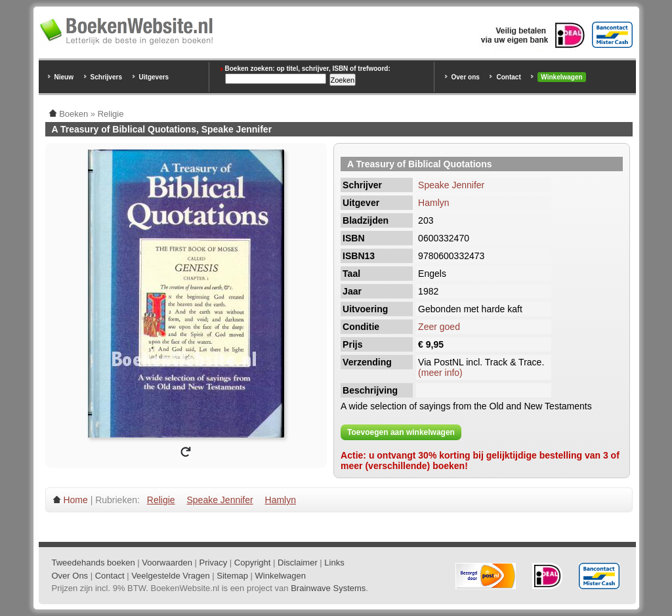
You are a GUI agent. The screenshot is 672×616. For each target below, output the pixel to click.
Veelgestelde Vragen (171, 576)
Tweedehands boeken (94, 563)
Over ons (466, 77)
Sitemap (232, 576)
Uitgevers (154, 77)
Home (75, 500)
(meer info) (440, 373)
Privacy (214, 563)
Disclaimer (298, 563)
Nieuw (64, 77)
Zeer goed (439, 327)
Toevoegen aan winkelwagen (401, 432)
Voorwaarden (167, 563)
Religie (161, 500)
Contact (508, 77)
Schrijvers (106, 77)
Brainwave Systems (328, 588)
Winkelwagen (561, 77)
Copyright (253, 563)
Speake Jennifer (451, 185)
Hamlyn (433, 203)
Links (334, 563)
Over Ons (70, 576)
